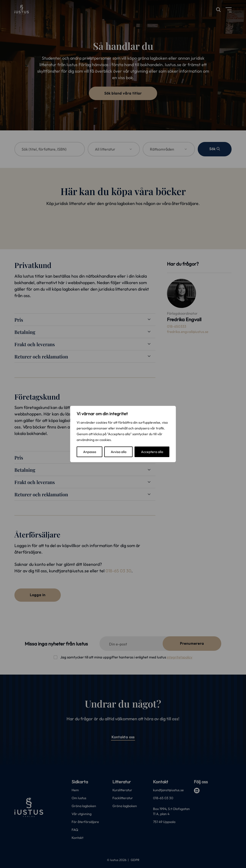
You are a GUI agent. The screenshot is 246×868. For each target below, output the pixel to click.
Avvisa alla (119, 452)
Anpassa (90, 452)
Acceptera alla (152, 452)
